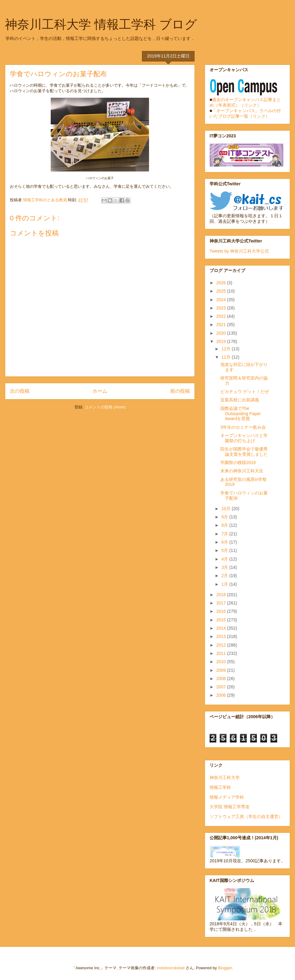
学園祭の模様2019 (238, 462)
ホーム (100, 391)
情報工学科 (220, 787)
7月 (225, 534)
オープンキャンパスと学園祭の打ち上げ (244, 438)
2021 (222, 325)
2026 (222, 283)
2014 (222, 628)
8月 (225, 525)
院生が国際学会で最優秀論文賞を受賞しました (244, 452)
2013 (222, 636)
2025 (222, 291)
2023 (222, 308)
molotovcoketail (171, 968)
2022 (222, 316)
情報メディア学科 (227, 797)
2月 (225, 576)
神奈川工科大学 (225, 777)
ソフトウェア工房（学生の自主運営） (246, 817)
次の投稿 (20, 391)
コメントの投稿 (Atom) (105, 407)
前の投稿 (180, 391)
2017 (222, 603)
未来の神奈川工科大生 (242, 471)
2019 (222, 341)
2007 (222, 687)
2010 (222, 662)
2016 (222, 611)
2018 (222, 595)
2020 (222, 333)
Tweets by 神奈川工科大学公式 (239, 251)
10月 (226, 509)
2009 (222, 670)
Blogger (225, 968)
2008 (222, 679)
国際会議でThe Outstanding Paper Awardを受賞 (241, 414)
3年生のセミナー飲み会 (243, 427)
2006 (222, 695)
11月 (226, 357)
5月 (225, 550)
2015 (222, 620)
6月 (225, 542)
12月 (226, 349)
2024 (222, 300)
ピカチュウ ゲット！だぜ (245, 392)
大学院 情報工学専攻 (230, 807)
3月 (225, 567)
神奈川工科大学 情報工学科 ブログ (101, 24)
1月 (225, 584)
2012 (222, 645)
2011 (222, 653)
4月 (225, 559)
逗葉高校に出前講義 (240, 400)
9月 (225, 517)
